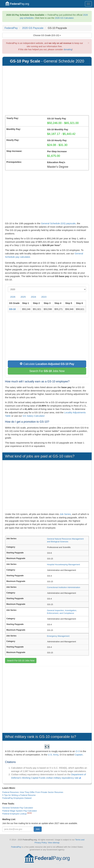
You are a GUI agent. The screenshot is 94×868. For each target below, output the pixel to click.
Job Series (65, 514)
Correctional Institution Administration (64, 587)
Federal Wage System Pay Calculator (20, 811)
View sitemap (54, 843)
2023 (44, 297)
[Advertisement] (47, 91)
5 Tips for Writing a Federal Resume (19, 795)
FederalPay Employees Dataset (17, 798)
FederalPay (11, 28)
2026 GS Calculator (64, 18)
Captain (79, 755)
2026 (13, 297)
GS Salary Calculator (34, 416)
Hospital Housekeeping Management (63, 564)
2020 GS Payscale (33, 28)
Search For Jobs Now (47, 371)
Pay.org (17, 3)
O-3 (78, 751)
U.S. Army (53, 755)
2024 (34, 297)
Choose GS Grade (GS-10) (47, 35)
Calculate (47, 364)
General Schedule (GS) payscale (58, 223)
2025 (23, 297)
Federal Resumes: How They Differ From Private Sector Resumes (33, 792)
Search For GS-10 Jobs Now (21, 661)
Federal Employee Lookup (15, 814)
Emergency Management (58, 636)
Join (38, 829)
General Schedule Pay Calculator (18, 808)
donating (68, 49)
